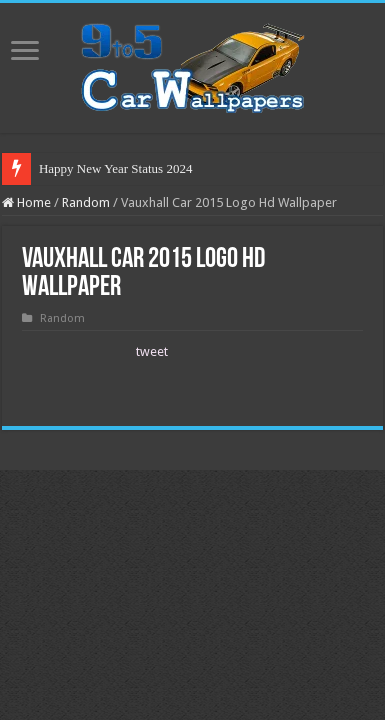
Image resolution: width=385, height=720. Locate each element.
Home (26, 202)
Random (86, 202)
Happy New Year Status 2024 (115, 168)
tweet (152, 351)
